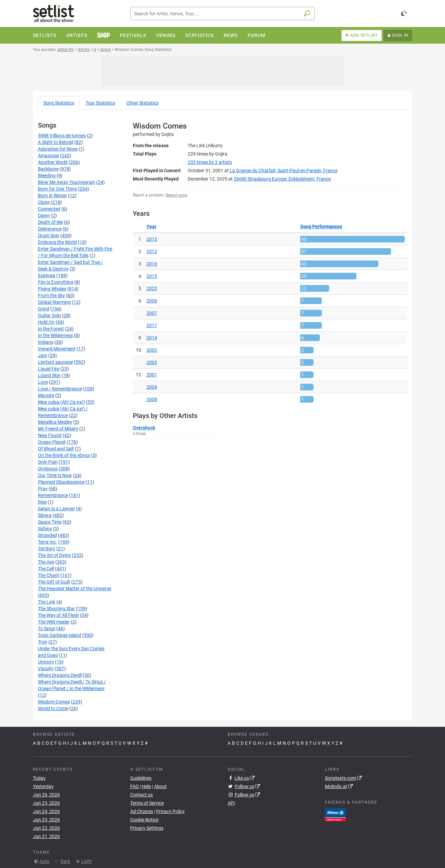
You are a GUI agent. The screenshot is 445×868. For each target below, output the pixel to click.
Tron (43, 642)
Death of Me (50, 222)
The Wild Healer (54, 622)
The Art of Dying (54, 555)
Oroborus (48, 469)
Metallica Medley (55, 422)
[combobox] (222, 13)
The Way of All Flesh (58, 615)
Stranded (47, 535)
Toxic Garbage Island (60, 635)
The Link (47, 602)
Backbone (48, 169)
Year (151, 226)
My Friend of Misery (58, 429)
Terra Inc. (48, 542)
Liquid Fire (49, 369)
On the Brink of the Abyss (64, 455)
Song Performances (321, 226)
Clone (44, 202)
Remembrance (53, 495)
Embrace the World (57, 242)
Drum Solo (49, 235)
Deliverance (50, 229)
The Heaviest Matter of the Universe (75, 589)
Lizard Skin (49, 375)
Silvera (45, 515)
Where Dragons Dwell (60, 675)
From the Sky (51, 295)
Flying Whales (52, 289)
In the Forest (51, 329)
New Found (50, 435)
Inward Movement (57, 349)
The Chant (49, 575)
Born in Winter (52, 196)
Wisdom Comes (54, 702)
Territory (47, 549)
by (210, 162)
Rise (42, 502)
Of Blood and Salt (56, 449)
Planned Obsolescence (61, 482)
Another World (53, 162)
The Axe (46, 562)
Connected (49, 209)
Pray (43, 489)
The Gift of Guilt (54, 582)
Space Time (50, 522)
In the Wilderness (55, 335)
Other (142, 103)
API (231, 803)
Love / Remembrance (60, 389)
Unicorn (46, 662)
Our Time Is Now (55, 475)
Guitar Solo (49, 315)
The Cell (46, 569)
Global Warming (54, 302)
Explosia (47, 275)
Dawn (44, 216)
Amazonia (48, 156)
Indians (46, 342)
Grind (44, 309)
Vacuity (46, 668)
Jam (43, 355)
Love (43, 382)
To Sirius (47, 629)
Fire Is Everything (56, 282)
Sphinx (45, 529)
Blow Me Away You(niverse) (67, 182)
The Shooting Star (56, 609)
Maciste (46, 395)
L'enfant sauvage (55, 362)
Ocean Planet (52, 442)
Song (59, 103)
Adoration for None (58, 149)
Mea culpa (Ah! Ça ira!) (61, 402)
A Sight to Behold (56, 142)
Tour (100, 103)
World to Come (53, 708)
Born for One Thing (57, 189)
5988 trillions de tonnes (62, 136)
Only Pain (48, 462)
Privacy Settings (147, 828)
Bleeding (47, 176)
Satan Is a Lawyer (56, 509)
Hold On (46, 322)
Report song (177, 195)
